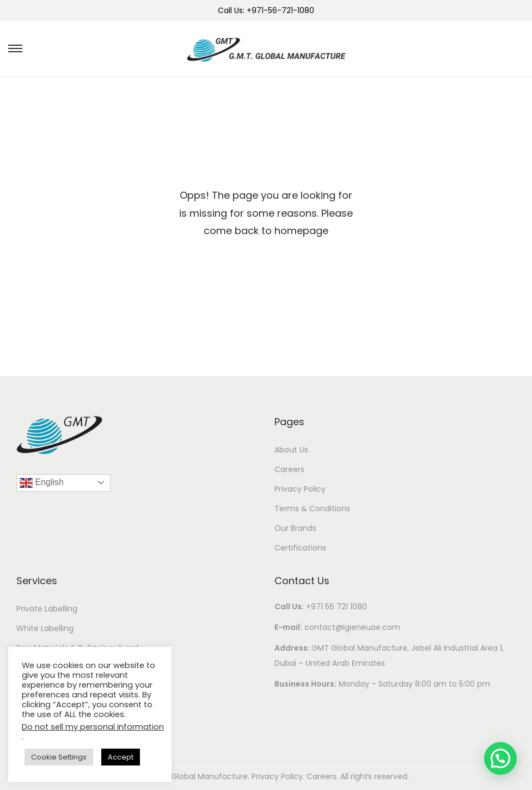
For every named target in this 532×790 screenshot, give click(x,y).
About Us (291, 450)
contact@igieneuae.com (352, 627)
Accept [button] (121, 757)
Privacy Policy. (279, 776)
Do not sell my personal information (93, 727)
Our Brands (295, 528)
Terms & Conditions (312, 509)
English (42, 483)
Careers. (323, 776)
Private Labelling (47, 609)
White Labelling (45, 628)
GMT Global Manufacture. (202, 776)
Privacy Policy (300, 489)
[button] (500, 758)
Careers (289, 469)
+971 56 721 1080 (337, 607)
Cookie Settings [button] (59, 757)
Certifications (300, 548)
